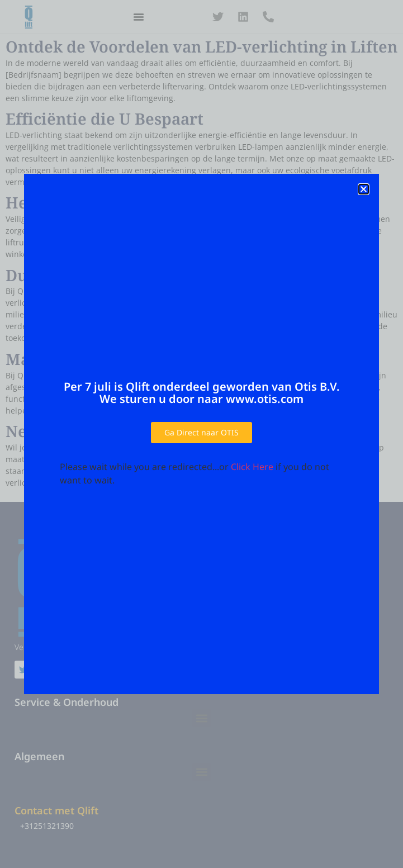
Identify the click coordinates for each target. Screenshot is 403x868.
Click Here (252, 467)
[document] (201, 434)
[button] (364, 189)
